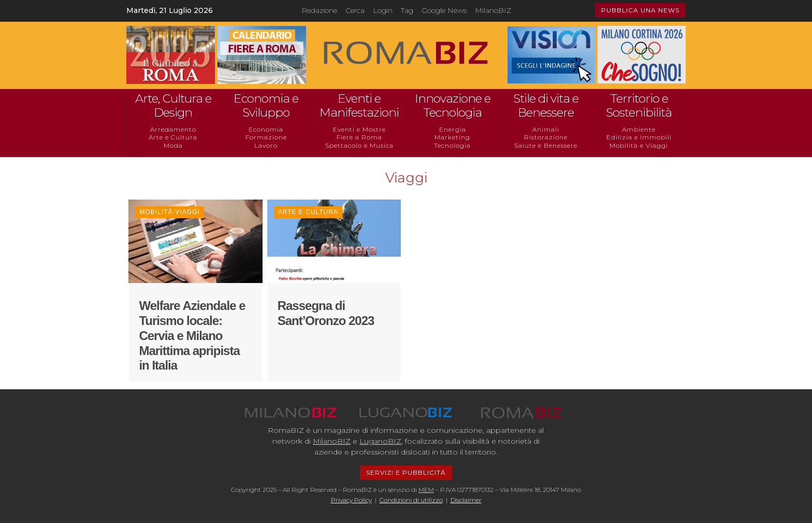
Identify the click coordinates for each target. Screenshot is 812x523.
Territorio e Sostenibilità (639, 106)
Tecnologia (452, 145)
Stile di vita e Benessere (546, 106)
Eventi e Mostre (359, 129)
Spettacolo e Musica (359, 145)
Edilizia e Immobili (639, 137)
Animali (546, 129)
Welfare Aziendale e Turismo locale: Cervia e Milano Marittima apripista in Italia (192, 335)
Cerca (355, 10)
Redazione (319, 10)
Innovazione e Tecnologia (453, 106)
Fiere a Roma (359, 137)
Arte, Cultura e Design (173, 106)
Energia (453, 129)
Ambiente (639, 129)
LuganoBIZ (380, 441)
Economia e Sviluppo (266, 106)
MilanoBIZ (493, 10)
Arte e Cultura (173, 137)
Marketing (452, 137)
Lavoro (266, 145)
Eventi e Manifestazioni (359, 106)
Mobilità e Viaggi (639, 145)
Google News (444, 10)
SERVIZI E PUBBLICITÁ (406, 472)
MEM (426, 490)
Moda (173, 145)
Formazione (266, 137)
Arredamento (173, 129)
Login (383, 10)
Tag (407, 10)
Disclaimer (466, 500)
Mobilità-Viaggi (169, 212)
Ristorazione (546, 137)
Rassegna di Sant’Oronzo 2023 (326, 313)
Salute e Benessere (546, 145)
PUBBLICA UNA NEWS (640, 10)
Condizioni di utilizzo (411, 500)
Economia (266, 129)
